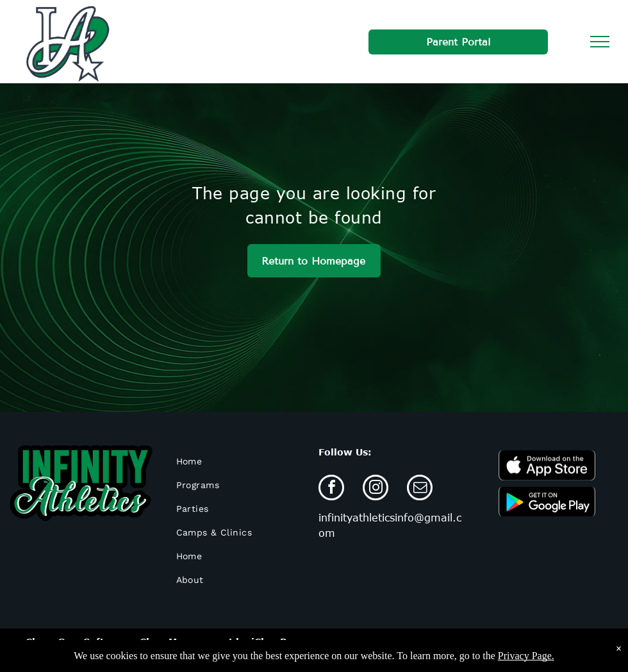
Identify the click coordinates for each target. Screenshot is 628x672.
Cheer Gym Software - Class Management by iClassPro (161, 642)
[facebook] (331, 489)
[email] (420, 489)
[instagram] (376, 489)
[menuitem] (238, 462)
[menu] (600, 42)
